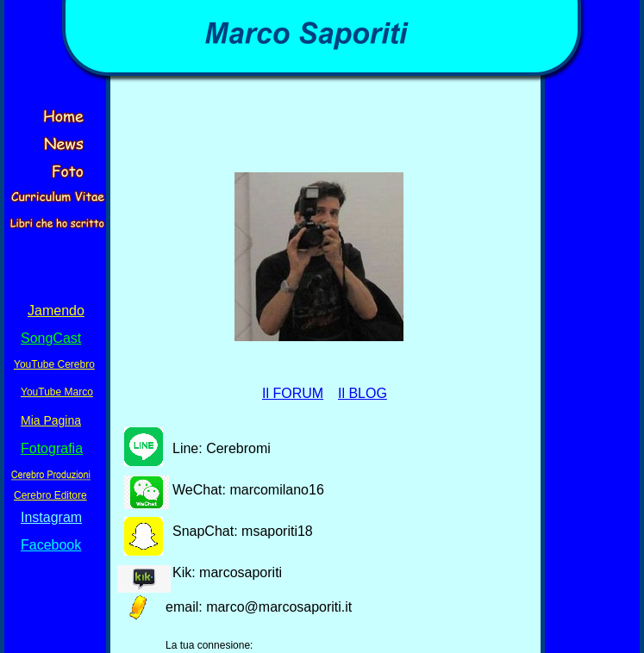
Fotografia (52, 448)
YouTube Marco (57, 392)
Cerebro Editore (50, 495)
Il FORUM (293, 393)
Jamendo (56, 311)
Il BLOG (363, 393)
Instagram (51, 517)
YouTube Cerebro (54, 364)
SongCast (51, 338)
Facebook (51, 545)
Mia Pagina (51, 420)
